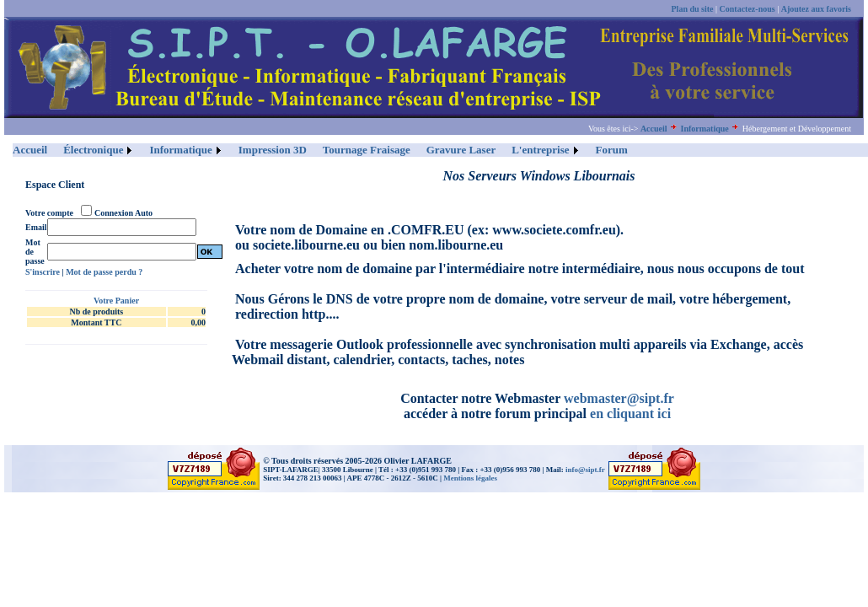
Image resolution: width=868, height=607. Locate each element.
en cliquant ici (630, 414)
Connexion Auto (123, 213)
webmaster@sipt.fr (619, 398)
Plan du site (693, 9)
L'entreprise (540, 150)
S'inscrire (43, 272)
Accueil (654, 129)
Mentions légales (470, 478)
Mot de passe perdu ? (104, 272)
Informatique (705, 129)
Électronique (93, 150)
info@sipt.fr (585, 470)
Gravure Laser (461, 150)
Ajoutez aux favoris (816, 9)
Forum (612, 150)
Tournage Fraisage (367, 150)
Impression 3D (273, 150)
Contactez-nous (747, 9)
